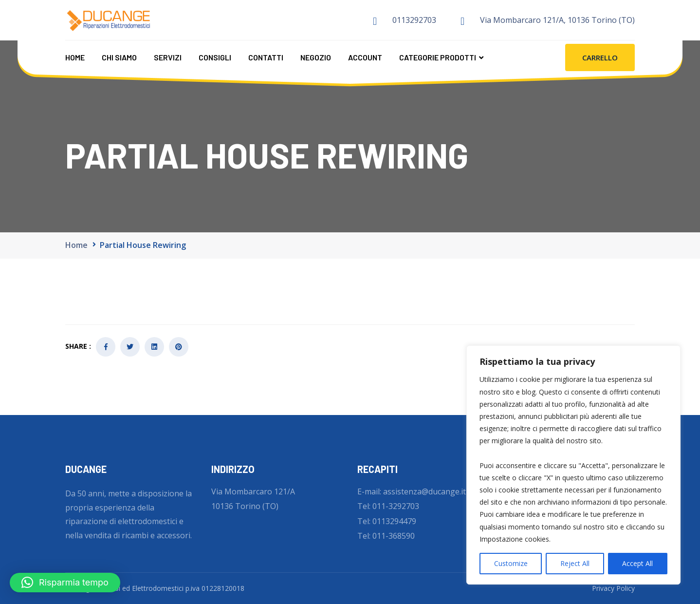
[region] (573, 465)
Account (365, 57)
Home (75, 57)
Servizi (168, 57)
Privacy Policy (613, 588)
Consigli (215, 57)
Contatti (266, 57)
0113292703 (414, 20)
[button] (65, 583)
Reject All (575, 563)
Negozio (316, 57)
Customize (511, 563)
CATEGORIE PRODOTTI (438, 57)
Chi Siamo (119, 57)
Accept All (637, 563)
